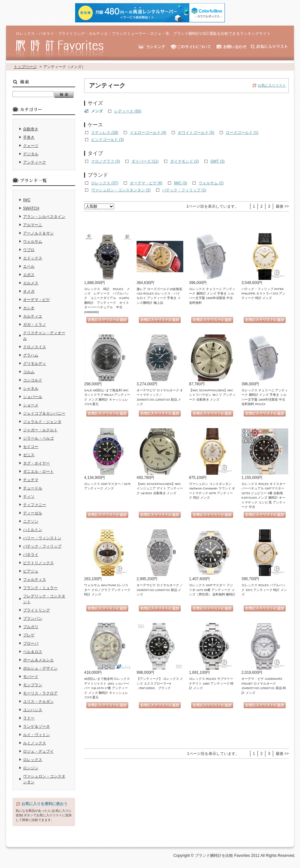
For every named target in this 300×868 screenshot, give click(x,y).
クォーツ (31, 146)
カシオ (29, 308)
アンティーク (35, 162)
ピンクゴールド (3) (107, 140)
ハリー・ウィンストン (42, 538)
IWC (27, 200)
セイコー (31, 447)
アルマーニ (33, 225)
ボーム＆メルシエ (38, 660)
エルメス (31, 283)
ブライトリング (36, 610)
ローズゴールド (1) (242, 133)
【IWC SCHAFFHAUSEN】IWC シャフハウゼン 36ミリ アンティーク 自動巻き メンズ (212, 395)
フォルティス (35, 580)
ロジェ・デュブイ (38, 751)
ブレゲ (29, 635)
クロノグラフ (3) (106, 161)
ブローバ (31, 643)
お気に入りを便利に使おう (44, 804)
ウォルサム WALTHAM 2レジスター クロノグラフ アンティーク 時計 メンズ (107, 590)
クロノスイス (35, 347)
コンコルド (33, 380)
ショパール (33, 397)
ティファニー (35, 505)
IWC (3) (181, 183)
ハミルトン (33, 530)
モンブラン (33, 685)
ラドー (29, 718)
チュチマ (31, 480)
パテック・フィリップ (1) (184, 190)
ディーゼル (33, 513)
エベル (29, 266)
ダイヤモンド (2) (185, 161)
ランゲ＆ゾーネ (36, 726)
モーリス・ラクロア (40, 693)
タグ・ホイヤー (36, 463)
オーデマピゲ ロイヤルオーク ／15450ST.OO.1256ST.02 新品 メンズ (160, 590)
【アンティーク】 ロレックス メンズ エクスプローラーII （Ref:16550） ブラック (160, 683)
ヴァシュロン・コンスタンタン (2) (121, 190)
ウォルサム (33, 242)
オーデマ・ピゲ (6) (146, 183)
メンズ (97, 111)
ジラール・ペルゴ (38, 438)
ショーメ (31, 405)
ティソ (29, 496)
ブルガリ (31, 627)
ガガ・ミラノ (35, 325)
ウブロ (29, 250)
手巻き (29, 137)
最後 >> (282, 206)
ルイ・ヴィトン (36, 735)
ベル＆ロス (33, 652)
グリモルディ (35, 364)
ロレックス (33, 760)
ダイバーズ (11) (145, 161)
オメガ (29, 291)
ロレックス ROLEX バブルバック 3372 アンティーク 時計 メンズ (264, 590)
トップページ (25, 67)
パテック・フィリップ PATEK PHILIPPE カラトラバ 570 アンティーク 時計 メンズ (263, 294)
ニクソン (31, 521)
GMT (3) (217, 161)
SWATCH (31, 208)
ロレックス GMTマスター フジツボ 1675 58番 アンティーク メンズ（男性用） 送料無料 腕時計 (212, 590)
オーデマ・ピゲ (36, 300)
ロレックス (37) (105, 183)
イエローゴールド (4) (148, 133)
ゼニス (29, 455)
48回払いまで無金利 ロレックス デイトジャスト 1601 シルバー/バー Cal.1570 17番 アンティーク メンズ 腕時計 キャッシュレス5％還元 (107, 688)
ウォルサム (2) (211, 183)
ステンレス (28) (105, 133)
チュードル (33, 488)
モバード (31, 677)
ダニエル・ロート (38, 472)
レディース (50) (128, 111)
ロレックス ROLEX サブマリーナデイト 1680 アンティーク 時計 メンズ (211, 683)
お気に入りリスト (272, 85)
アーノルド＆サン (38, 233)
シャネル (31, 388)
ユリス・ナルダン (38, 702)
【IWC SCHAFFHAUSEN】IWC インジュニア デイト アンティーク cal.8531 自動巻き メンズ (160, 488)
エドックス (33, 258)
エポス (29, 275)
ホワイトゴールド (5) (196, 133)
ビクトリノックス (38, 563)
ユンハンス (33, 710)
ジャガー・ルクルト (40, 430)
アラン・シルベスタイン (44, 217)
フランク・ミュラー (40, 588)
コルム (29, 372)
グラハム (31, 355)
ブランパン (33, 618)
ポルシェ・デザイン (40, 668)
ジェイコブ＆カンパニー (44, 413)
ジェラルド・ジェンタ (42, 422)
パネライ (31, 555)
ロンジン (31, 768)
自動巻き (31, 129)
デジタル (31, 154)
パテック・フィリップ (42, 546)
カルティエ (33, 316)
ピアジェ (31, 571)
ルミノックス (35, 743)
